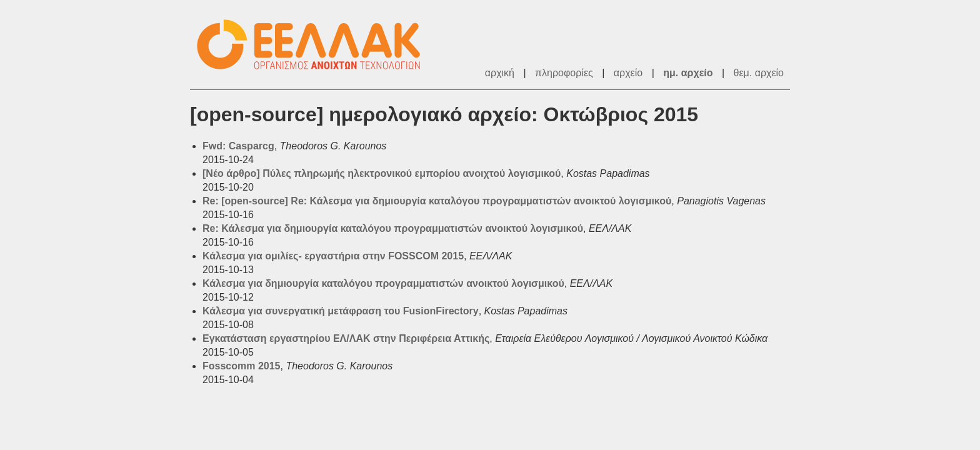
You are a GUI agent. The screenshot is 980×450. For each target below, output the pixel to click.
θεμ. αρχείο (759, 73)
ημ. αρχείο (688, 73)
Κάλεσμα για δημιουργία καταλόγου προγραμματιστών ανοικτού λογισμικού (383, 283)
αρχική (500, 73)
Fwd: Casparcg (238, 146)
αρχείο (628, 73)
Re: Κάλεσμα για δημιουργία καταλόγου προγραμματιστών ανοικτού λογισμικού (393, 228)
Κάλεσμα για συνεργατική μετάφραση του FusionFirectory (341, 311)
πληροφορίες (564, 73)
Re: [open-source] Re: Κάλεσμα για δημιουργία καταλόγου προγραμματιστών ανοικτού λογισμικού (437, 201)
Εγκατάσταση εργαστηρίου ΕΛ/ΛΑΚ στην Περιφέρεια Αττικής (346, 338)
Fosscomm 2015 (242, 366)
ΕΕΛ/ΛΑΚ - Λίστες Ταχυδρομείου (315, 45)
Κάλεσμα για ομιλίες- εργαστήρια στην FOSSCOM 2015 (333, 256)
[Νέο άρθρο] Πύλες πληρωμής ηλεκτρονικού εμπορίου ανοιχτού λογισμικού (382, 173)
